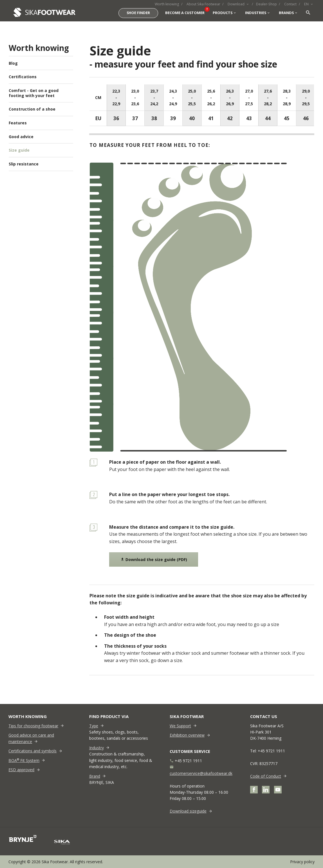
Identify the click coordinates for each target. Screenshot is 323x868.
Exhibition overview (187, 735)
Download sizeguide (188, 811)
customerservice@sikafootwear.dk (201, 773)
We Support (180, 726)
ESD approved (21, 770)
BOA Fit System (24, 760)
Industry (97, 748)
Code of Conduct (266, 776)
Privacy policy (302, 862)
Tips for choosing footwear (33, 726)
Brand (95, 776)
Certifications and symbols (32, 751)
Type (94, 726)
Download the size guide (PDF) (154, 559)
